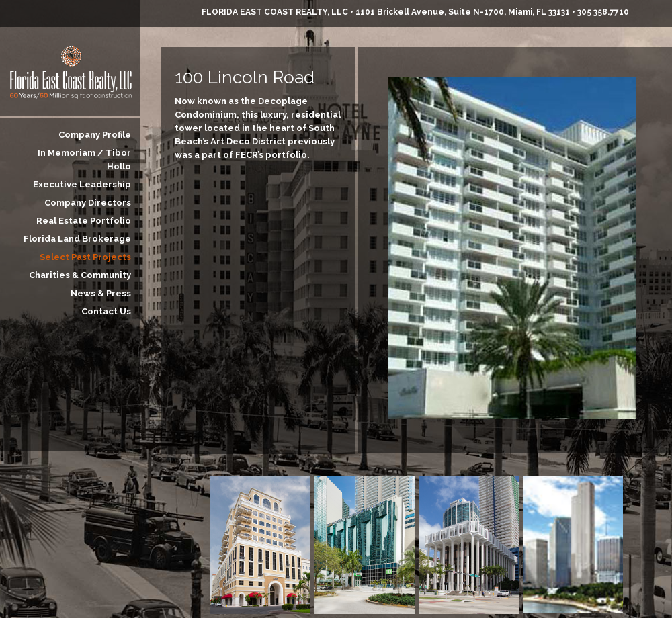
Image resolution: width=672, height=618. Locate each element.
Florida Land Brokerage (77, 239)
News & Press (101, 293)
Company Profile (95, 135)
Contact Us (106, 311)
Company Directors (88, 203)
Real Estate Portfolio (84, 221)
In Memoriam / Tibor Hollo (84, 160)
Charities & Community (80, 275)
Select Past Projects (85, 257)
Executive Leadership (82, 184)
